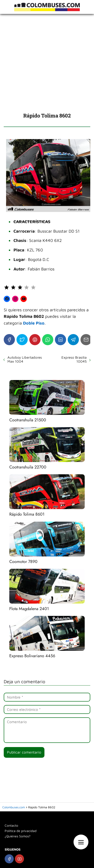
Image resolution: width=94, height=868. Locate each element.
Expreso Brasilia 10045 (74, 359)
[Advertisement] (47, 63)
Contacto (11, 825)
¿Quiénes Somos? (18, 836)
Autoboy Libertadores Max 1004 (25, 359)
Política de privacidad (21, 831)
